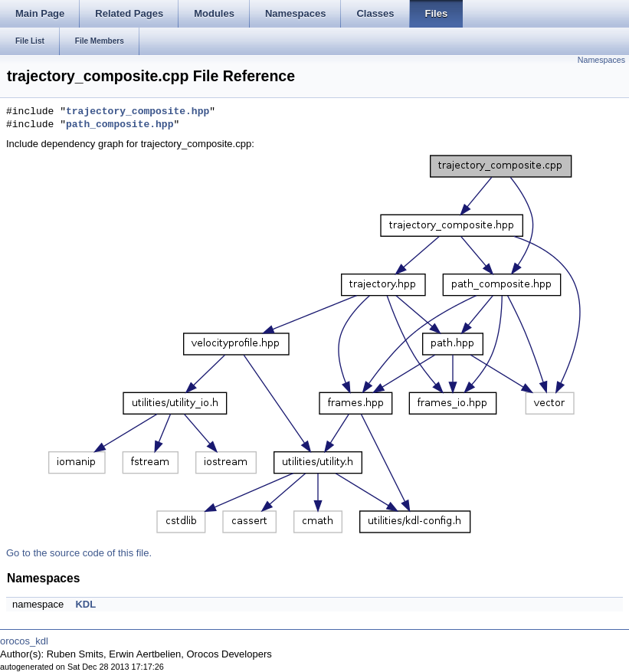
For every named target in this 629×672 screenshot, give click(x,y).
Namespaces (601, 60)
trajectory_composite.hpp (138, 112)
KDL (85, 604)
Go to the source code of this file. (79, 553)
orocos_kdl (24, 641)
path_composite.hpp (120, 125)
